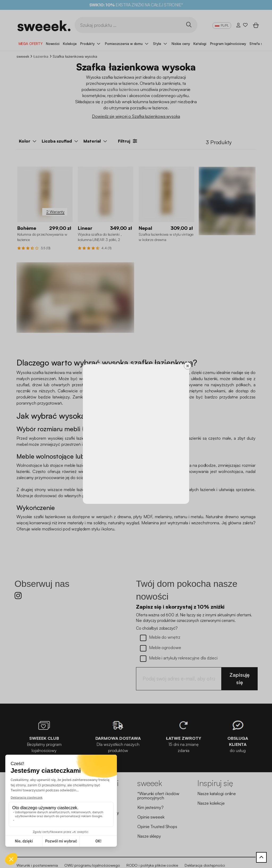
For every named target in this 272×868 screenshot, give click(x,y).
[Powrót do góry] (261, 857)
